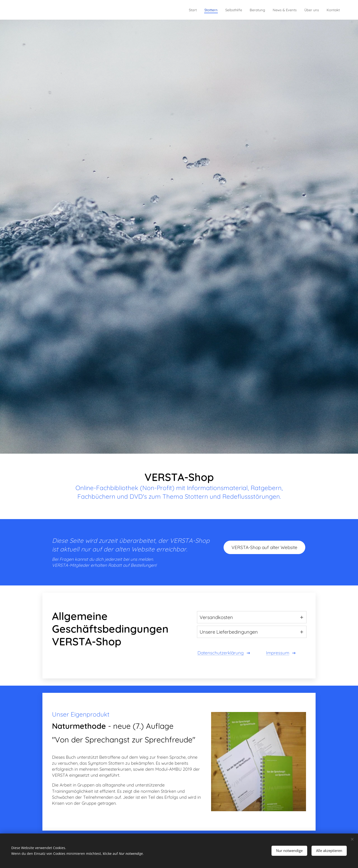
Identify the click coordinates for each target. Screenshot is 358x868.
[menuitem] (175, 10)
